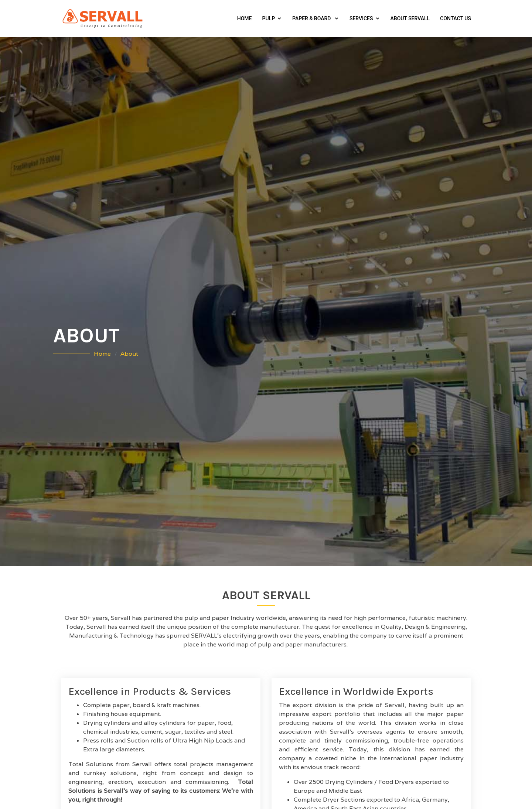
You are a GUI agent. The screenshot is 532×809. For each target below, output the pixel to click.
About (129, 354)
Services (361, 18)
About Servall (410, 18)
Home (245, 18)
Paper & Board (312, 18)
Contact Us (456, 18)
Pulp (268, 18)
